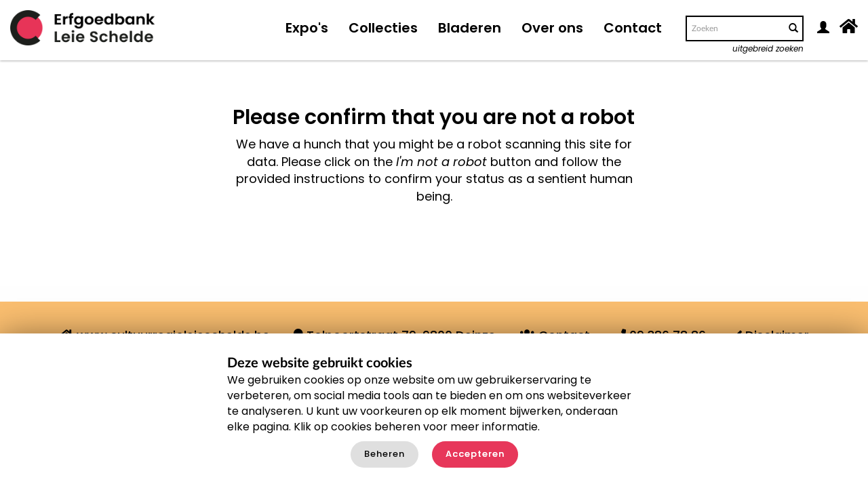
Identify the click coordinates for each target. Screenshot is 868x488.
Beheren (384, 454)
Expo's (307, 28)
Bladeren (470, 28)
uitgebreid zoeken (768, 48)
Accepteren (475, 454)
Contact (633, 28)
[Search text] (734, 28)
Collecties (383, 28)
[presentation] (430, 248)
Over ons (552, 28)
